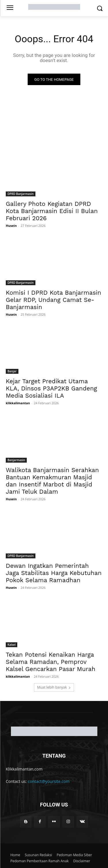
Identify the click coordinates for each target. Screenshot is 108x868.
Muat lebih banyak (54, 687)
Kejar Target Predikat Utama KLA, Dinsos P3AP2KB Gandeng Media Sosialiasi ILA (51, 388)
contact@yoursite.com (49, 781)
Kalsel (12, 645)
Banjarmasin (16, 460)
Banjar (12, 371)
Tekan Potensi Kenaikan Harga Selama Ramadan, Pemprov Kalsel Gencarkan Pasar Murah (51, 662)
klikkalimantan (18, 403)
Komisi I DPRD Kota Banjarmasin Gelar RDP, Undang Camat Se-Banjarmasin (53, 300)
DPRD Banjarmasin (21, 194)
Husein (11, 226)
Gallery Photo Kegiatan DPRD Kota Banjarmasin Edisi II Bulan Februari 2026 (52, 211)
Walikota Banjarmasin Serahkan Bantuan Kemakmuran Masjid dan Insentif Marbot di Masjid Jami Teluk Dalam (52, 481)
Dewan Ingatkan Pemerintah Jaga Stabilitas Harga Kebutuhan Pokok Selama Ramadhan (54, 573)
